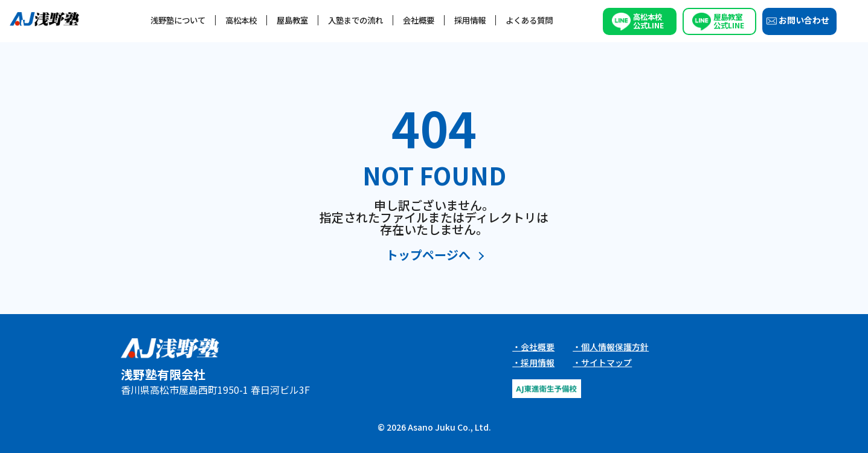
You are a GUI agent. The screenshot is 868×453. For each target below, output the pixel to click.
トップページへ (428, 256)
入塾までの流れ (355, 20)
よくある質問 (529, 20)
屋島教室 (292, 20)
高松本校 (241, 20)
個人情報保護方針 (615, 347)
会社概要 (419, 20)
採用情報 (470, 20)
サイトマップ (606, 362)
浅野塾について (178, 20)
